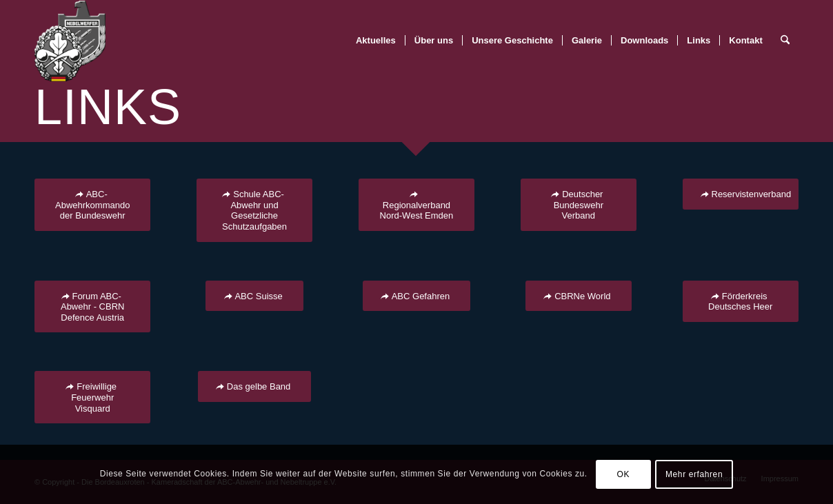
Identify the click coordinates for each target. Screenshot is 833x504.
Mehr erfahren (694, 474)
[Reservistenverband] (741, 194)
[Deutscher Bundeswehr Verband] (579, 205)
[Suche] (785, 41)
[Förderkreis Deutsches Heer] (741, 301)
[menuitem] (376, 41)
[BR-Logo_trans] (70, 41)
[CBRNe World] (578, 296)
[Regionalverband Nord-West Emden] (417, 205)
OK (624, 474)
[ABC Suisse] (254, 296)
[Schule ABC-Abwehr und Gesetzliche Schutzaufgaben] (254, 210)
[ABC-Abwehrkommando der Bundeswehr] (92, 205)
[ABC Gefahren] (417, 296)
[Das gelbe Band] (255, 386)
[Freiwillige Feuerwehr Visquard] (92, 397)
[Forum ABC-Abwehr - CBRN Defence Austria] (92, 307)
